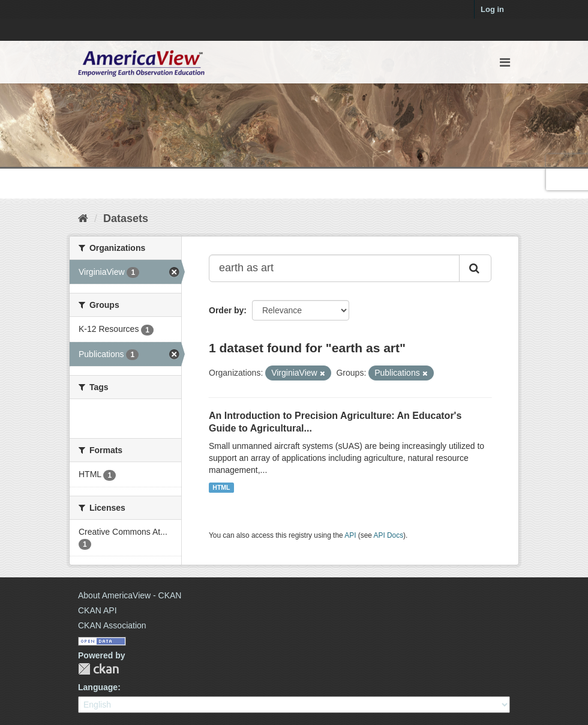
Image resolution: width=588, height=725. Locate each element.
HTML (221, 487)
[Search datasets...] (334, 268)
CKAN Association (112, 625)
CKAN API (97, 610)
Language (98, 687)
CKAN (98, 669)
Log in (492, 9)
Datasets (126, 218)
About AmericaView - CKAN (130, 595)
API (350, 535)
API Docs (389, 535)
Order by (226, 310)
